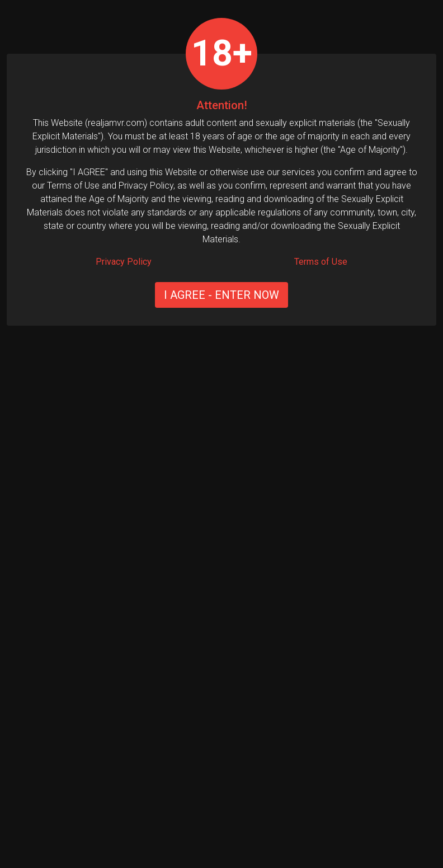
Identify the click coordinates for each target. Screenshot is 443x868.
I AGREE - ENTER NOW (221, 295)
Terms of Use (321, 262)
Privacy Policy (124, 262)
